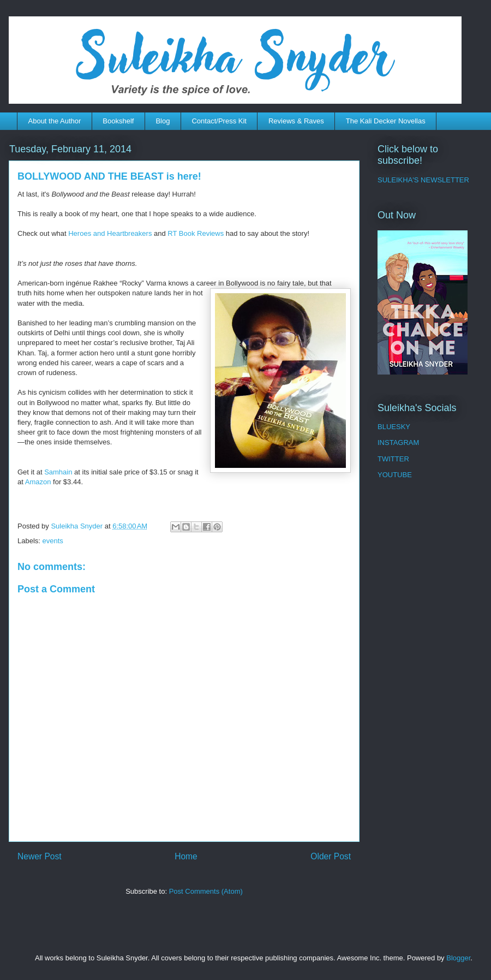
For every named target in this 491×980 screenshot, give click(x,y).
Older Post (331, 856)
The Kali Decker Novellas (386, 121)
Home (186, 856)
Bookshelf (118, 121)
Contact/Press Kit (219, 121)
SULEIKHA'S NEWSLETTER (423, 180)
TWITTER (393, 459)
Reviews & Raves (296, 121)
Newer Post (40, 856)
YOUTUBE (395, 475)
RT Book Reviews (196, 233)
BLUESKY (394, 427)
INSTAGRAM (398, 443)
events (53, 541)
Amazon (38, 482)
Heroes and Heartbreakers (110, 233)
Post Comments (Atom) (206, 891)
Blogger (458, 958)
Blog (163, 121)
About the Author (55, 121)
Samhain (58, 472)
